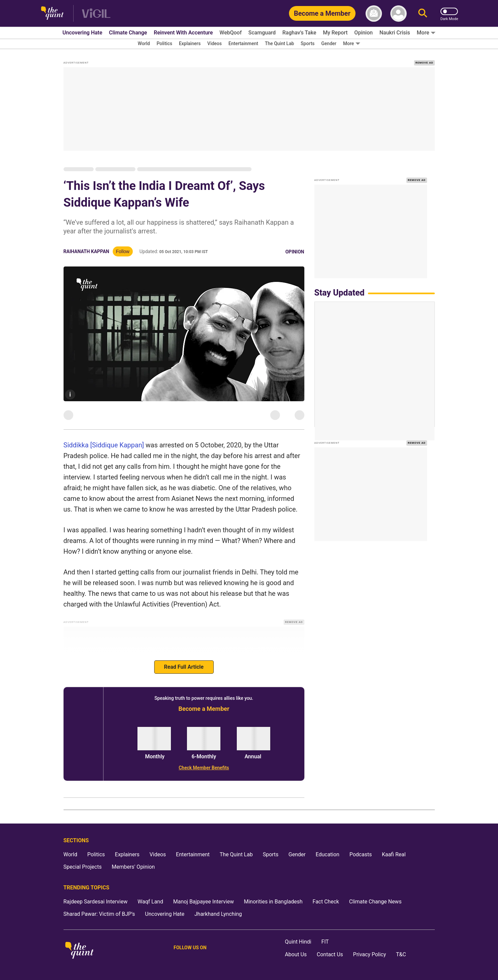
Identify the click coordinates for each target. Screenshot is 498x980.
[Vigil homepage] (96, 14)
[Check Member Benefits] (204, 768)
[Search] (423, 14)
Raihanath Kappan (86, 251)
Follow (123, 251)
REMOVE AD (424, 63)
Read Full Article (184, 667)
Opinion (295, 252)
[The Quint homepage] (52, 14)
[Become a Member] (322, 13)
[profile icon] (399, 14)
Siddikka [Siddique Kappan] (104, 445)
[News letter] (374, 14)
